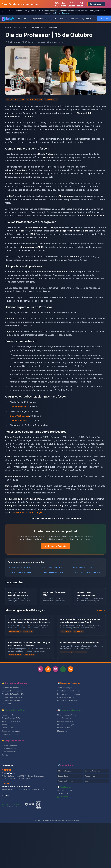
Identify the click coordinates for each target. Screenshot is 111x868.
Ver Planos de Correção (56, 546)
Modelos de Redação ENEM (20, 567)
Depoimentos (90, 776)
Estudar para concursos (11, 731)
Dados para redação (15, 99)
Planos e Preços (65, 771)
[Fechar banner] (108, 4)
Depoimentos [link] (37, 19)
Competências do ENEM (11, 718)
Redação (71, 821)
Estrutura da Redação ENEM (52, 567)
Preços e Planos (8, 704)
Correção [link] (74, 19)
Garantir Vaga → (96, 4)
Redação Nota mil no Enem (68, 701)
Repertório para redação (11, 721)
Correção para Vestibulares (12, 701)
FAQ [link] (55, 19)
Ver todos (101, 610)
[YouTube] (55, 669)
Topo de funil (51, 99)
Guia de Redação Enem (66, 697)
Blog (16, 27)
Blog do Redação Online (67, 715)
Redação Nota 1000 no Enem (69, 694)
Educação (25, 27)
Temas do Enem (8, 728)
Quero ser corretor (9, 752)
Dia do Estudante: (18, 421)
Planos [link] (48, 19)
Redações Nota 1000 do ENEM (85, 567)
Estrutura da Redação (66, 725)
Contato (5, 755)
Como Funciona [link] (23, 19)
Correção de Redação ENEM (52, 572)
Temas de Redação (66, 781)
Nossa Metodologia (92, 771)
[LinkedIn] (71, 669)
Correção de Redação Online (20, 572)
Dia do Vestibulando (19, 416)
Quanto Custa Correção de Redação (87, 572)
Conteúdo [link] (64, 19)
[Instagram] (40, 669)
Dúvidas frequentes (9, 745)
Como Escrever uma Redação (69, 691)
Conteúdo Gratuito (64, 718)
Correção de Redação (11, 688)
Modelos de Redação (66, 721)
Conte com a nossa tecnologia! (27, 512)
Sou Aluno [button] (104, 19)
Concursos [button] (88, 19)
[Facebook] (48, 669)
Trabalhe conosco (9, 749)
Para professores (35, 99)
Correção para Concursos (12, 697)
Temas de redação (65, 688)
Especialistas (63, 776)
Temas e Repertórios (10, 734)
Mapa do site (62, 731)
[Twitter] (63, 669)
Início (8, 27)
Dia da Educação (18, 407)
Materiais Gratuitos (64, 728)
